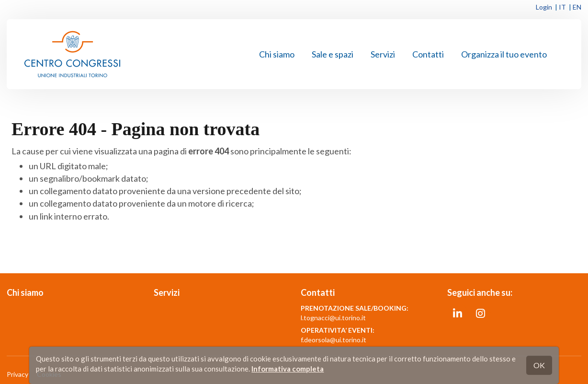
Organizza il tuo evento (504, 54)
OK (539, 365)
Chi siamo (277, 54)
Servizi (383, 54)
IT (562, 7)
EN (577, 7)
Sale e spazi (333, 54)
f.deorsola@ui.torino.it (334, 340)
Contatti (428, 54)
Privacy (17, 374)
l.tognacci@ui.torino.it (333, 318)
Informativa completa (288, 369)
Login (544, 7)
